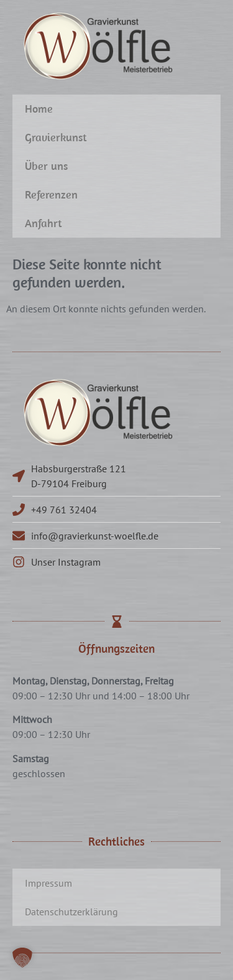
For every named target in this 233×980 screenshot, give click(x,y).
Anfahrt (43, 223)
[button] (22, 958)
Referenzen (51, 194)
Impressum (48, 883)
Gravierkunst (56, 137)
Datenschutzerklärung (71, 912)
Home (39, 109)
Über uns (46, 166)
